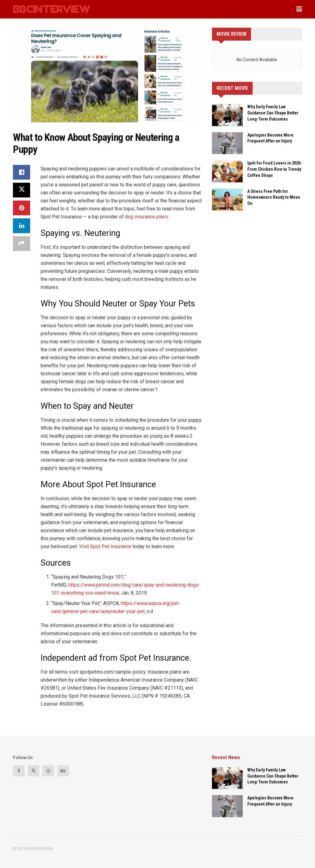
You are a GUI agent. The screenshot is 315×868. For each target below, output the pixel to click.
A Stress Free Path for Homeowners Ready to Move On (274, 197)
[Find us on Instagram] (48, 771)
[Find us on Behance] (63, 771)
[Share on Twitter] (22, 190)
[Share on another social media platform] (22, 244)
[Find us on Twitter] (34, 771)
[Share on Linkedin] (22, 226)
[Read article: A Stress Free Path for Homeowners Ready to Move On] (227, 200)
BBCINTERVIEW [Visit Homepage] (51, 9)
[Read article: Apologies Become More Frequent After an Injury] (227, 143)
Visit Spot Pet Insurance (105, 546)
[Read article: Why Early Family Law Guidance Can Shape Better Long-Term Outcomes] (227, 115)
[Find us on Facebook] (19, 771)
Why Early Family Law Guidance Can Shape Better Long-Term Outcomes (273, 113)
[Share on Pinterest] (22, 208)
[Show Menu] (299, 9)
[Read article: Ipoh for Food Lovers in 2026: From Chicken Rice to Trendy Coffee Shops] (227, 171)
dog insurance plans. (147, 217)
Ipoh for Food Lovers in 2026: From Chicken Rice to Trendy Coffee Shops (275, 169)
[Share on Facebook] (22, 172)
